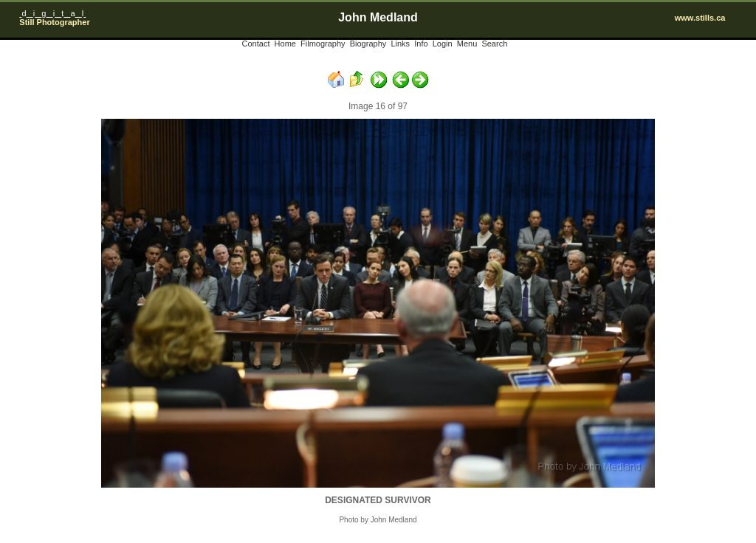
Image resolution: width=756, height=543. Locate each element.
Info (421, 44)
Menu (467, 44)
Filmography (323, 44)
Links (400, 44)
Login (443, 44)
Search (494, 44)
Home (285, 44)
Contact (256, 44)
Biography (368, 44)
